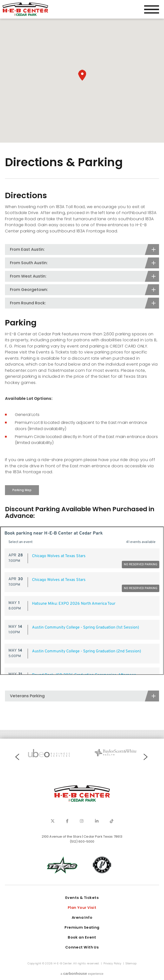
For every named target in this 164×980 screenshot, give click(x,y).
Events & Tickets (82, 898)
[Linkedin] (97, 821)
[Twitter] (53, 821)
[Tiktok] (112, 821)
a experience (82, 973)
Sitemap (131, 964)
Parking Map (22, 490)
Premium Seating (82, 927)
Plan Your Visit (82, 908)
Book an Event (82, 937)
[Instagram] (82, 821)
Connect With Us (82, 947)
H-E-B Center (25, 9)
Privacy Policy (113, 964)
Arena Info (82, 917)
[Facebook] (67, 821)
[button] (82, 75)
